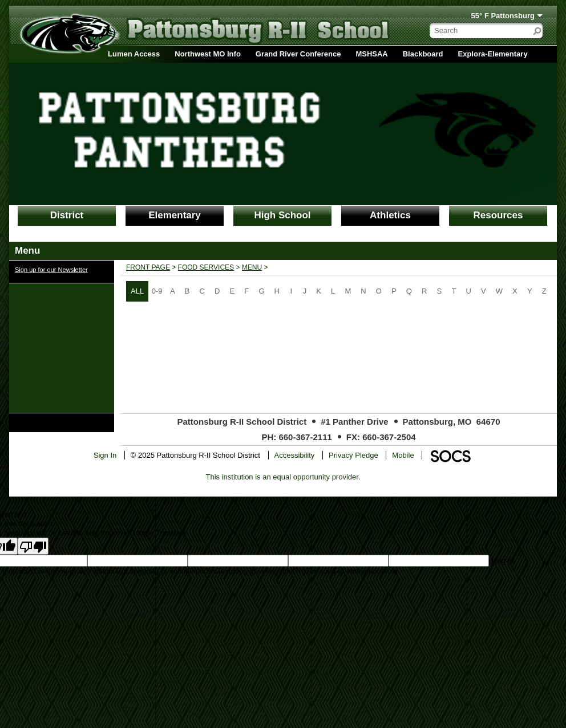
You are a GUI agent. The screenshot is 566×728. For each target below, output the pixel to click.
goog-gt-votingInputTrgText (275, 571)
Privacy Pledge (353, 455)
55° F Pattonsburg (503, 16)
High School (282, 215)
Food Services (206, 267)
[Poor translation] (33, 546)
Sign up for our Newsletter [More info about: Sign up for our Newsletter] (51, 270)
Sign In (105, 455)
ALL (137, 291)
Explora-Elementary (493, 54)
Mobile (403, 455)
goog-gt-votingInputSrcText (186, 571)
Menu (252, 267)
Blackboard (423, 54)
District (67, 215)
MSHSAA (371, 54)
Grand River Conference (298, 54)
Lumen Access (134, 54)
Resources (498, 215)
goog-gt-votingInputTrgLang (96, 571)
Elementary (175, 215)
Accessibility (295, 455)
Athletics (390, 215)
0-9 (157, 291)
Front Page (148, 267)
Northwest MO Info (208, 54)
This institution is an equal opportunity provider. (283, 477)
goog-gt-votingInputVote (358, 571)
